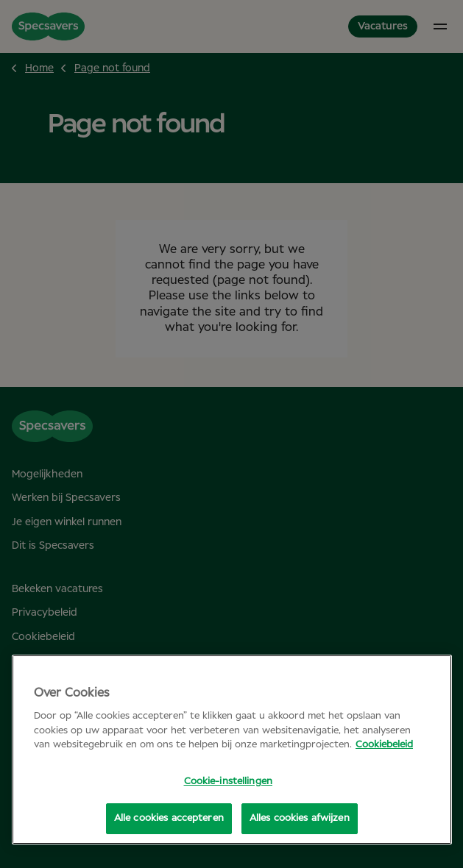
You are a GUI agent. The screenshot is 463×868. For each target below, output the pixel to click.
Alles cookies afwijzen (300, 818)
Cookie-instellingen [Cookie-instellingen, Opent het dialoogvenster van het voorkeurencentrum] (228, 782)
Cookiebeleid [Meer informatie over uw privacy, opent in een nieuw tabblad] (384, 745)
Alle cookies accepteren (169, 818)
